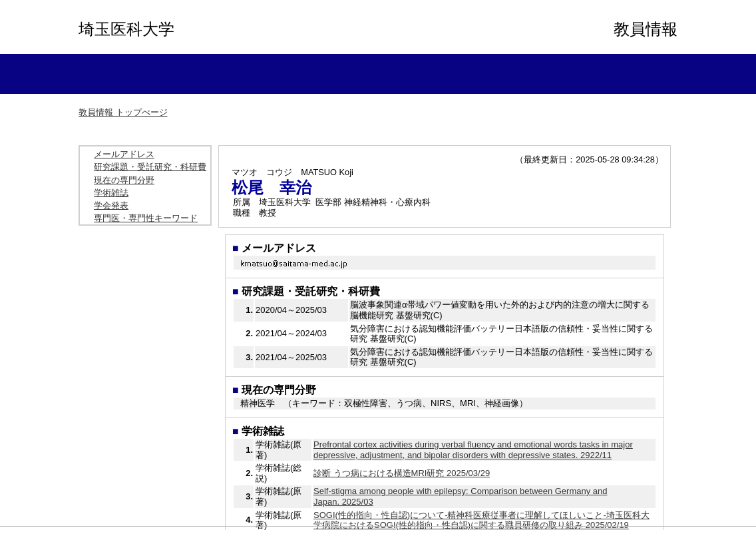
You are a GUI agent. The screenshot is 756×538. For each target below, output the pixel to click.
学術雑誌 (111, 193)
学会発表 (111, 205)
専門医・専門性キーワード (146, 218)
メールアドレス (124, 154)
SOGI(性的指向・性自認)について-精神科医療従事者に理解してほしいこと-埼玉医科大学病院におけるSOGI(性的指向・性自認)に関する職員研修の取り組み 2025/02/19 (481, 520)
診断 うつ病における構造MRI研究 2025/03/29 (402, 473)
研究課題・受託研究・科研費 (150, 167)
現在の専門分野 (124, 180)
